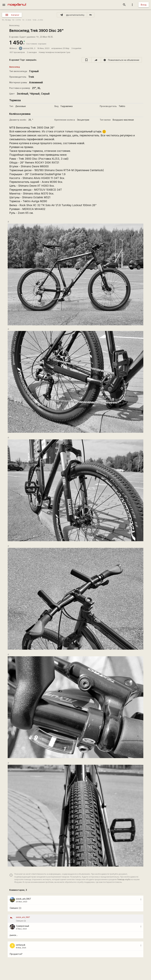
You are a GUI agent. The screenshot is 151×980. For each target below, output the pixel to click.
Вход (144, 5)
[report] (121, 60)
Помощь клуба (124, 879)
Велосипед (14, 25)
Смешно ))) (79, 919)
